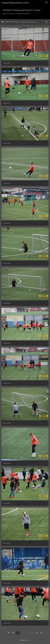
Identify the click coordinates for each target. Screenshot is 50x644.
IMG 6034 (7, 263)
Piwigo (28, 640)
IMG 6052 (7, 623)
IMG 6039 (7, 423)
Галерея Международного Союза (15, 3)
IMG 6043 (7, 463)
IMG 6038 (7, 383)
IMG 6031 (7, 223)
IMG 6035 (7, 303)
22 (32, 633)
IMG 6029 (7, 183)
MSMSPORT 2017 (13, 22)
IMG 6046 (7, 503)
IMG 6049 (7, 583)
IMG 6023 (7, 63)
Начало (3, 22)
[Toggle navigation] (46, 3)
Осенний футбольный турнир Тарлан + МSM (30, 22)
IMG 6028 (7, 143)
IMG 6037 (7, 343)
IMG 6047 (7, 543)
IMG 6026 (7, 103)
